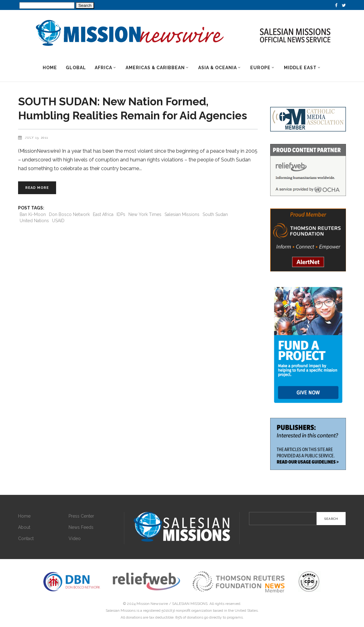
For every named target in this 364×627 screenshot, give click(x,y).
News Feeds (81, 527)
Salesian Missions (182, 214)
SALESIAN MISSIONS (190, 604)
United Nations (34, 221)
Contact (26, 538)
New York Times (145, 214)
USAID (58, 221)
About (24, 527)
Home (24, 516)
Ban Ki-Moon (33, 214)
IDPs (121, 214)
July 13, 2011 (36, 138)
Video (75, 538)
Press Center (81, 516)
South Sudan (215, 214)
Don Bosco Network (69, 214)
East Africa (103, 214)
